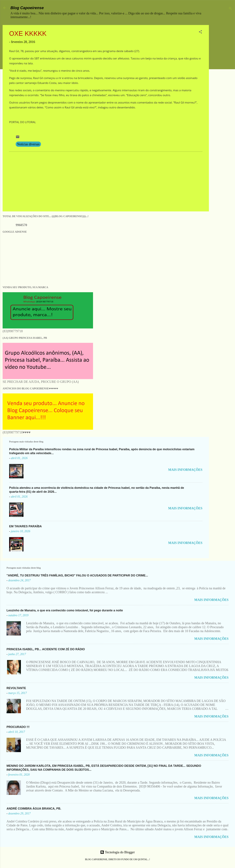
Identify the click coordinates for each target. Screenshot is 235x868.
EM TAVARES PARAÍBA (25, 526)
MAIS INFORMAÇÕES (185, 470)
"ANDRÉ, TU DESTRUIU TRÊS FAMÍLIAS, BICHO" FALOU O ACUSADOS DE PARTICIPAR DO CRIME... (77, 575)
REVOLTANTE (16, 688)
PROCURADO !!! (18, 727)
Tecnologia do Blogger (117, 852)
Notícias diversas (28, 144)
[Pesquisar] (230, 9)
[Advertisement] (223, 74)
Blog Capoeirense (27, 8)
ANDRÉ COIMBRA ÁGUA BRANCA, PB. (34, 809)
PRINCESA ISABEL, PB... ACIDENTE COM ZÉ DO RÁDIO (46, 649)
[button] (200, 32)
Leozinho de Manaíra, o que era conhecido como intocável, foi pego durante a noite (65, 610)
